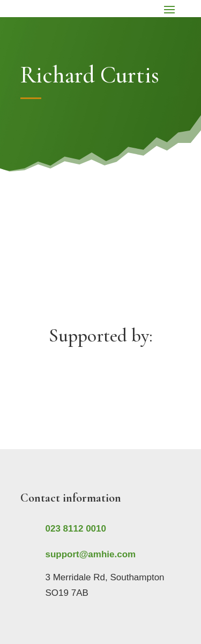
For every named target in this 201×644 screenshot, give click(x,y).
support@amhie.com (91, 554)
